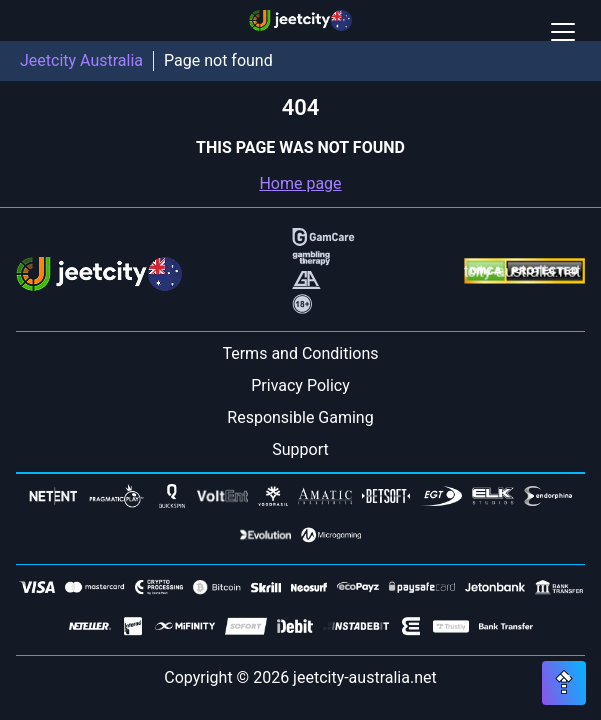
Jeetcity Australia (81, 60)
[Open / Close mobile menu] (563, 32)
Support (300, 449)
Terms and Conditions (300, 353)
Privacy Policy (300, 385)
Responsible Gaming (300, 417)
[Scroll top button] (564, 683)
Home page (300, 183)
